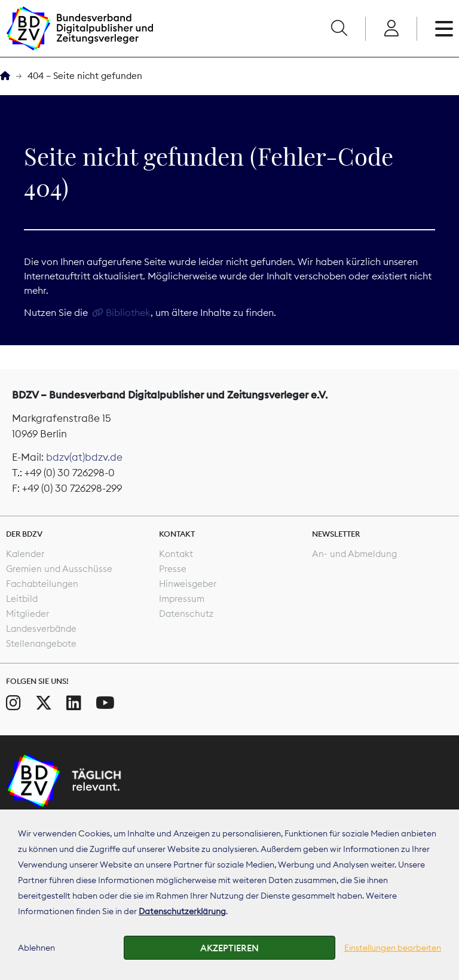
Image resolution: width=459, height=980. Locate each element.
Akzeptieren (229, 948)
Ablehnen (36, 948)
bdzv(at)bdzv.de (84, 457)
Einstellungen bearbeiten (393, 948)
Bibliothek (128, 312)
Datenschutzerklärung (182, 911)
